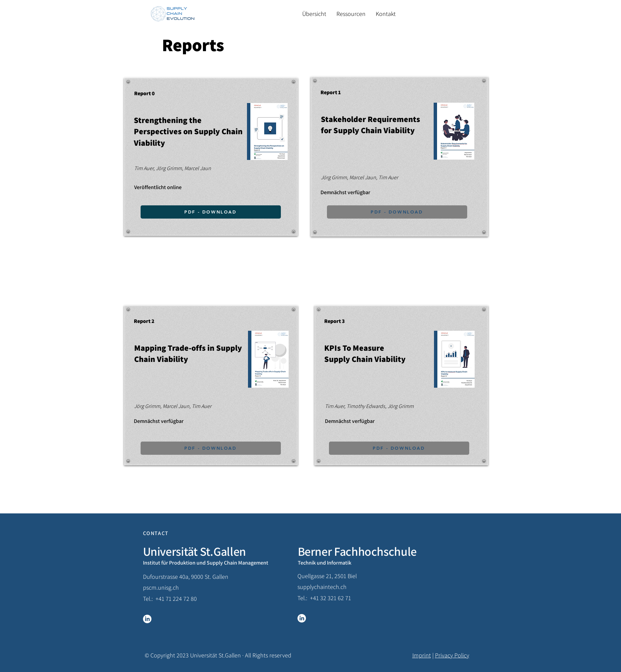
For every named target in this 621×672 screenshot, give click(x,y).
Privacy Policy (452, 655)
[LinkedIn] (147, 619)
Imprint (422, 655)
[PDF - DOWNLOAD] (211, 448)
